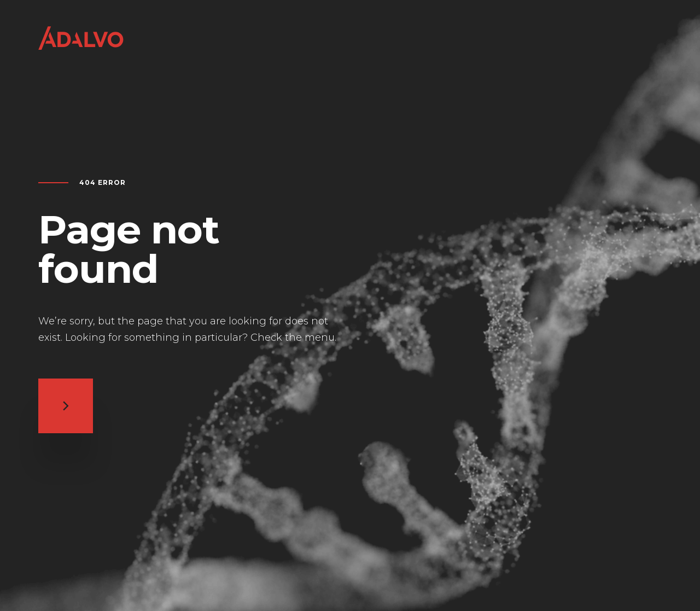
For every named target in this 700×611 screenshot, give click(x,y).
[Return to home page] (81, 50)
